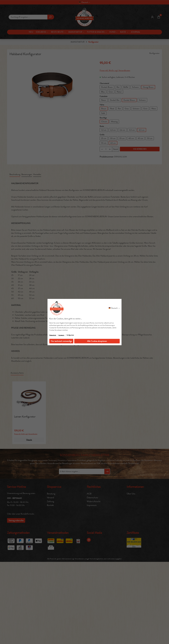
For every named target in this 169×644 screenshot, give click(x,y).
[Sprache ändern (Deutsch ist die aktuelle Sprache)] (114, 308)
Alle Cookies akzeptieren (97, 341)
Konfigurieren (70, 335)
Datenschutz (53, 335)
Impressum (61, 335)
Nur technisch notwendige (61, 341)
